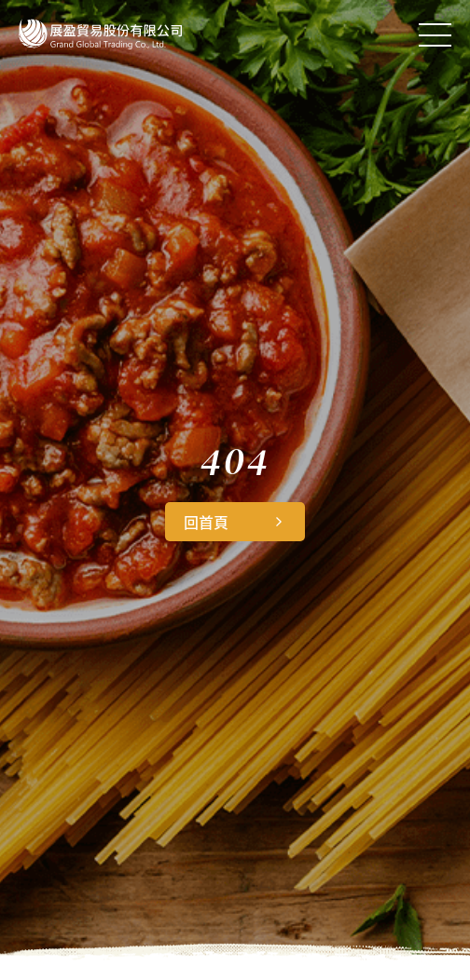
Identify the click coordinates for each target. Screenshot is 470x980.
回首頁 (206, 522)
